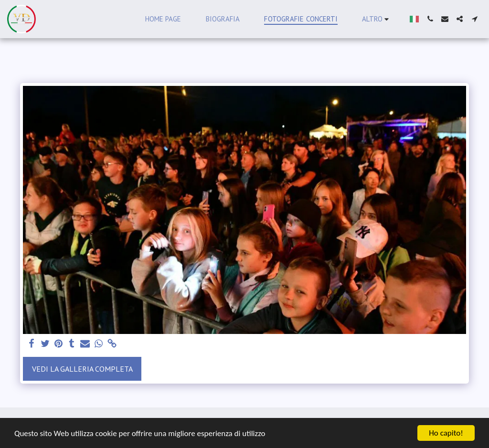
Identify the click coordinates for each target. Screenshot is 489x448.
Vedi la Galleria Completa (82, 369)
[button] (430, 19)
